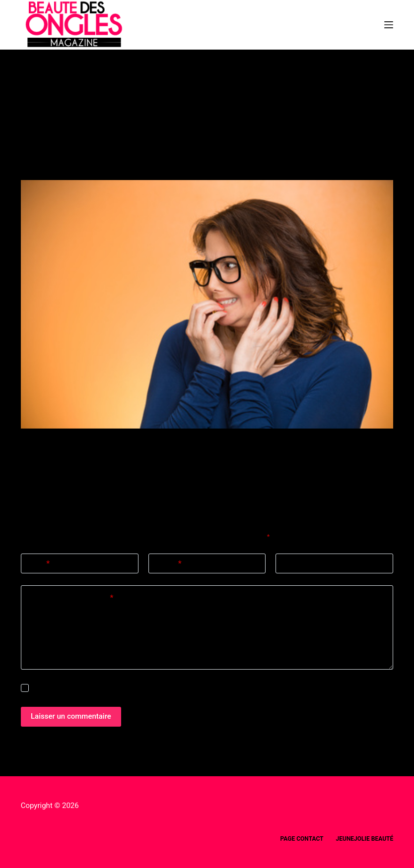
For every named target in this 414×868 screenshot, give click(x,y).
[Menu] (389, 25)
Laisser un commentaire (71, 716)
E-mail (169, 564)
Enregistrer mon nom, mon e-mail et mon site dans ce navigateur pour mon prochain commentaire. (174, 688)
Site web (297, 563)
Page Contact (302, 839)
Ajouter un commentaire (71, 598)
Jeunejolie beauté (365, 839)
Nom (39, 564)
